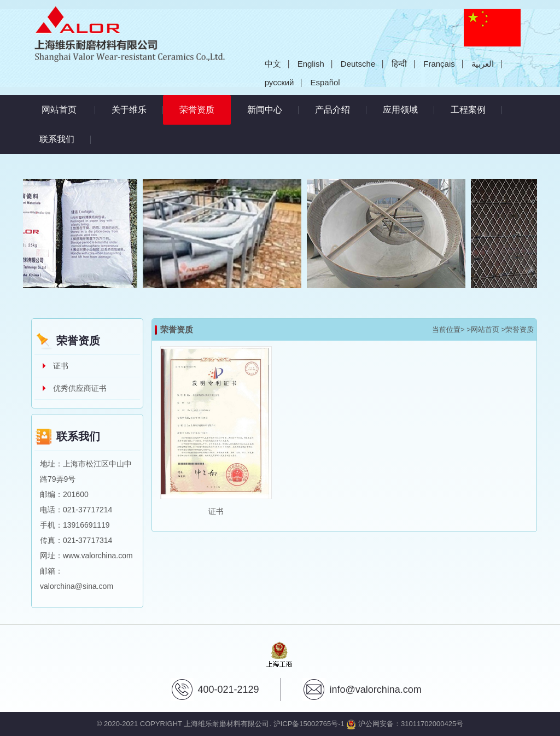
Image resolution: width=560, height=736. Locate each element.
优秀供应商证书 (80, 388)
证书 (61, 366)
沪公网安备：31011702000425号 (405, 724)
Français (439, 64)
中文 (273, 64)
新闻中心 (265, 110)
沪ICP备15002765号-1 (309, 724)
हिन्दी (399, 64)
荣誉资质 (205, 105)
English (311, 64)
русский (279, 82)
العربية (483, 64)
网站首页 (59, 110)
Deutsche (358, 64)
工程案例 (468, 110)
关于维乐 (129, 110)
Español (325, 82)
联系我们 (57, 139)
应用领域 (400, 110)
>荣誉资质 (517, 329)
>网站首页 (483, 329)
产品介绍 (332, 110)
